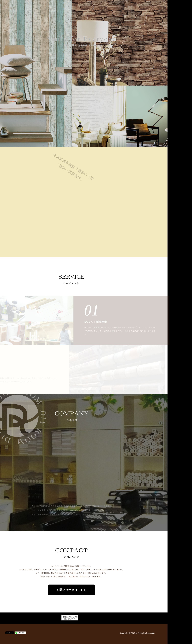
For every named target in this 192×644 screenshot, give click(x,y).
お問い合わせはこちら (96, 590)
